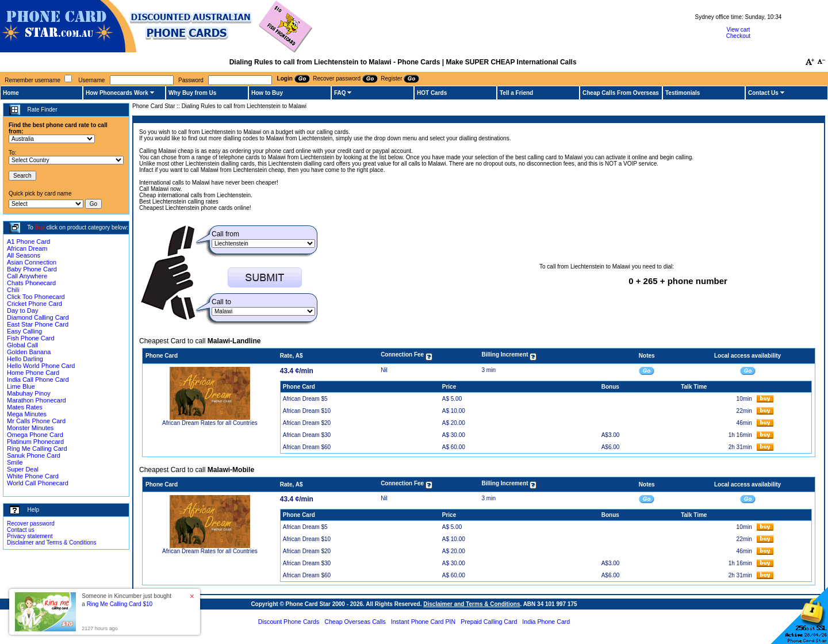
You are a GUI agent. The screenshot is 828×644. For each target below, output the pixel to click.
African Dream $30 (307, 435)
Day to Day (22, 310)
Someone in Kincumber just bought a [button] (126, 600)
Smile (15, 462)
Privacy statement (30, 536)
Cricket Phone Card (34, 304)
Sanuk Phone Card (34, 455)
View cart (738, 30)
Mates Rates (25, 407)
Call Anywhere (27, 276)
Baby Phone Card (32, 269)
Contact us (21, 530)
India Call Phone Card (38, 379)
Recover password (31, 524)
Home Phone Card (33, 373)
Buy (40, 227)
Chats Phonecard (31, 283)
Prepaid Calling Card (489, 622)
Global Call (22, 345)
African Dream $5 (305, 399)
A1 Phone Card (28, 241)
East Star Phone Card (38, 324)
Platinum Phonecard (35, 442)
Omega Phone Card (35, 435)
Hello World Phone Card (41, 366)
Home (11, 93)
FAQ (340, 93)
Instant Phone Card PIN (423, 622)
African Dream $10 (307, 411)
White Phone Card (33, 476)
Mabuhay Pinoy (29, 393)
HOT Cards (432, 93)
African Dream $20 (307, 423)
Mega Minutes (27, 414)
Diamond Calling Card (38, 317)
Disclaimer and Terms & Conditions (51, 543)
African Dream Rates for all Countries (210, 423)
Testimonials (683, 93)
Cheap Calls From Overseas (621, 93)
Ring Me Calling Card (37, 448)
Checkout (738, 36)
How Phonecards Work (117, 93)
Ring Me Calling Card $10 (120, 604)
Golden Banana (29, 352)
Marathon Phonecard (37, 400)
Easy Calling (24, 331)
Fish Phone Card (31, 338)
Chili (13, 290)
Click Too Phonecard (36, 297)
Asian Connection (32, 262)
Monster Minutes (30, 428)
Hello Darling (25, 359)
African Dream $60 (307, 447)
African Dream (27, 248)
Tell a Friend (516, 93)
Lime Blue (21, 386)
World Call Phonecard (38, 483)
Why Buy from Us (192, 93)
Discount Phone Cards (289, 622)
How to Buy (267, 93)
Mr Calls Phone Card (36, 421)
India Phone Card (546, 622)
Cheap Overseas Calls (355, 622)
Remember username (32, 80)
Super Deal (23, 469)
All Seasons (24, 255)
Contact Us (763, 93)
